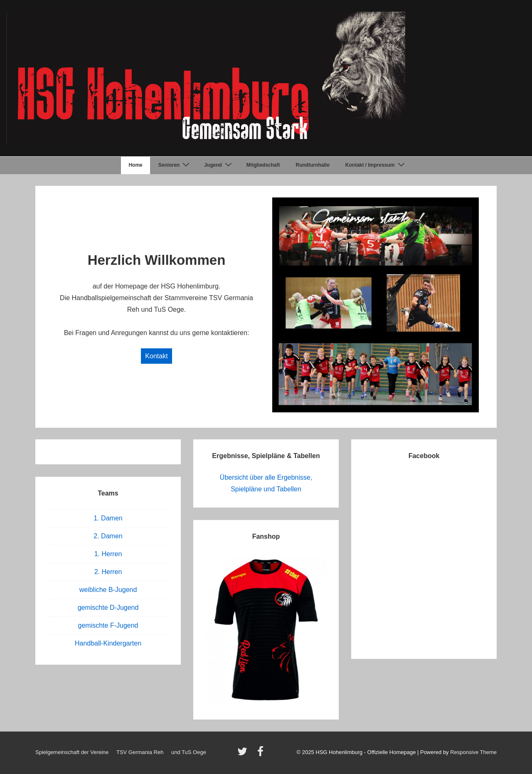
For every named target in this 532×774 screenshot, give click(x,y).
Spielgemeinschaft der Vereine (72, 752)
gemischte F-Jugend (108, 625)
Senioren (175, 165)
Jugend (219, 165)
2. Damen (108, 536)
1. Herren (108, 554)
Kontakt (156, 356)
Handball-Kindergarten (108, 643)
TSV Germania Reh (140, 752)
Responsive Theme (473, 752)
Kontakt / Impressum (376, 165)
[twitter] (244, 754)
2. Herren (108, 572)
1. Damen (108, 518)
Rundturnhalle (313, 165)
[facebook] (261, 754)
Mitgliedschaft (263, 165)
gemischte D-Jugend (108, 608)
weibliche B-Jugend (108, 590)
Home (135, 165)
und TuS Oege (189, 752)
